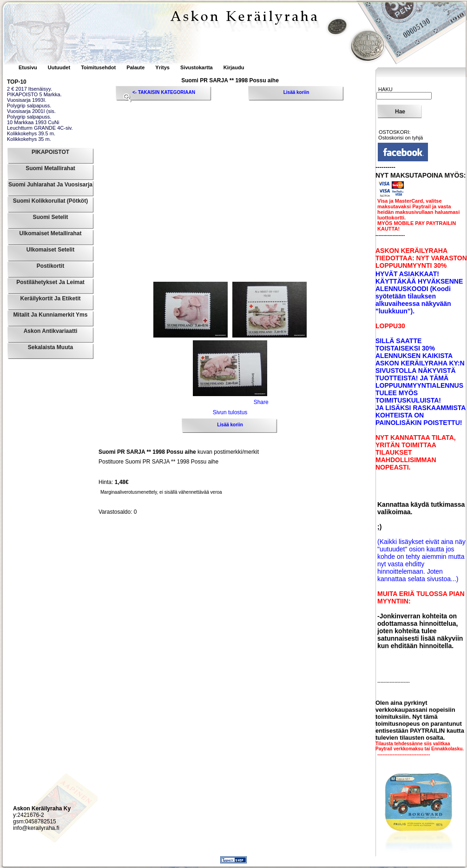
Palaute (135, 67)
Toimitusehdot (99, 67)
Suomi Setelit (50, 217)
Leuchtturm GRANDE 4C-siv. (40, 128)
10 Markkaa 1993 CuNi (33, 122)
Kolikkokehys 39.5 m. (31, 133)
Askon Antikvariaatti (51, 331)
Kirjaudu (234, 67)
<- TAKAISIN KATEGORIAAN (164, 92)
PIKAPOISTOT (50, 152)
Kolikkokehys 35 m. (29, 139)
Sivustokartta (197, 67)
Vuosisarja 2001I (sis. (31, 111)
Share (261, 402)
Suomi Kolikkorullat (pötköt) (50, 201)
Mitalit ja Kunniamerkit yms (51, 315)
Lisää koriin (296, 92)
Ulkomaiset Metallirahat (50, 233)
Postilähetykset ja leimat (50, 282)
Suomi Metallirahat (50, 168)
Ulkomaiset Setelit (50, 250)
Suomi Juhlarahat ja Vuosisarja (50, 185)
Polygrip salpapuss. (29, 106)
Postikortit (50, 266)
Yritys (162, 67)
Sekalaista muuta (50, 347)
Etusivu (29, 67)
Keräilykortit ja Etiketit (50, 298)
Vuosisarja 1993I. (27, 100)
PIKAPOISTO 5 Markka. (34, 94)
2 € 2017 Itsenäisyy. (30, 89)
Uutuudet (60, 67)
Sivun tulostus (230, 412)
